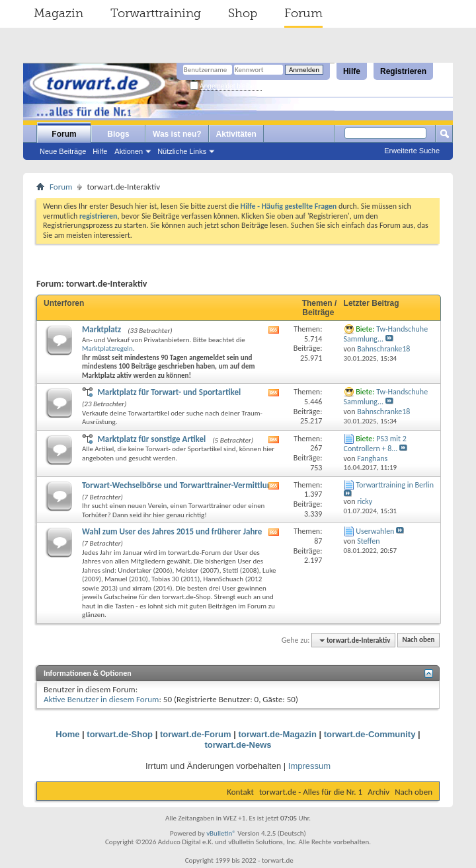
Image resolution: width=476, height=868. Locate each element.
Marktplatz (101, 329)
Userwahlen (375, 531)
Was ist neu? (177, 134)
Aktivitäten (236, 134)
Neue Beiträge (63, 151)
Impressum (309, 766)
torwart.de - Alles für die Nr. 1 (311, 792)
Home (67, 734)
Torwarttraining (156, 13)
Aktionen (129, 151)
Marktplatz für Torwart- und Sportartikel (169, 392)
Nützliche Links (182, 151)
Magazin (59, 13)
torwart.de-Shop (120, 734)
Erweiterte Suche (412, 151)
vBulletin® (221, 833)
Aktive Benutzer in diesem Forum (101, 699)
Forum (303, 13)
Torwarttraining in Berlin (395, 485)
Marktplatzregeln (107, 348)
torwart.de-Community (370, 734)
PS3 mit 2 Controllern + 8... (375, 444)
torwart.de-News (238, 745)
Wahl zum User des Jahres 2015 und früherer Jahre (172, 531)
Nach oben (418, 640)
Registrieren (403, 71)
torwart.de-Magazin (277, 734)
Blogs (118, 134)
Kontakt (240, 792)
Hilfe (352, 71)
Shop (243, 13)
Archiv (378, 792)
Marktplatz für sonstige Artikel (151, 439)
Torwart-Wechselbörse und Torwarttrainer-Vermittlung (179, 485)
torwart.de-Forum (196, 734)
